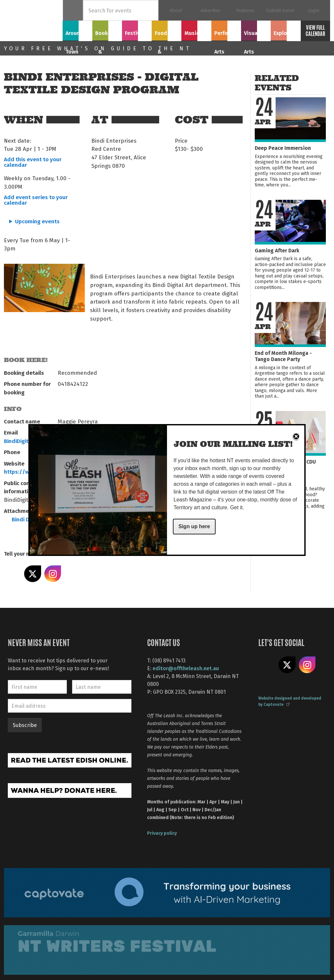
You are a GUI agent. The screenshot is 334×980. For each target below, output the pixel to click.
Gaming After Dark (277, 250)
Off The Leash (33, 21)
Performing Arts (226, 33)
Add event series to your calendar (36, 200)
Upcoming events (37, 221)
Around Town (78, 33)
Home (73, 10)
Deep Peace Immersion (283, 148)
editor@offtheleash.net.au (186, 668)
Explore (285, 30)
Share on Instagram (53, 574)
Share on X (33, 574)
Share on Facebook (12, 574)
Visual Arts (256, 30)
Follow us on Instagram (307, 665)
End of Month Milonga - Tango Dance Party (283, 356)
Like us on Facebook (267, 665)
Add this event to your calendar (33, 162)
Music (196, 30)
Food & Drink (167, 33)
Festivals (137, 30)
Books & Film (107, 33)
